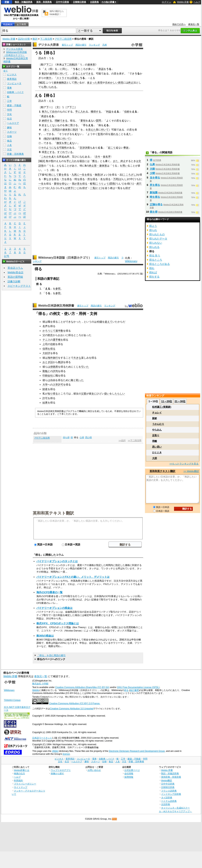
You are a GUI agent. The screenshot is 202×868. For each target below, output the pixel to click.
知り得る (53, 394)
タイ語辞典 (167, 798)
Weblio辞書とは (22, 770)
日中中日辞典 (62, 2)
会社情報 (129, 773)
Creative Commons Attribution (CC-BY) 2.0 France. (75, 703)
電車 (9, 88)
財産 (45, 389)
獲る (95, 161)
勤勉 (45, 371)
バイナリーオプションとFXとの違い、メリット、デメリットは (73, 577)
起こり (112, 148)
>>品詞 (122, 440)
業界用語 (12, 79)
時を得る (80, 179)
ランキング (94, 45)
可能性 (63, 148)
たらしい (120, 394)
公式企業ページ (132, 770)
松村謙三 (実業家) (162, 407)
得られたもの (157, 234)
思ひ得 (88, 437)
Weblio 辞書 (183, 2)
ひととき (157, 452)
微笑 (59, 143)
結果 (45, 403)
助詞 (75, 130)
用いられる (50, 87)
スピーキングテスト (19, 286)
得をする (154, 277)
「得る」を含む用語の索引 (51, 655)
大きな (77, 358)
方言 (9, 150)
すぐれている (65, 152)
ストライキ (63, 78)
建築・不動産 (14, 105)
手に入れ (80, 112)
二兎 (93, 188)
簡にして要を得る (59, 175)
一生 (41, 184)
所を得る (93, 179)
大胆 (155, 458)
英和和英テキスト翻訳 (53, 513)
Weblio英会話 (15, 272)
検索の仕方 (20, 773)
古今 (98, 157)
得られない (156, 243)
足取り (156, 435)
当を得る (155, 178)
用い (77, 83)
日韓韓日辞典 (79, 2)
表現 (100, 83)
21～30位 (180, 401)
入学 (55, 385)
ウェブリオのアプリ (61, 770)
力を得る (67, 179)
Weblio (36, 690)
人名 (9, 145)
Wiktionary (131, 261)
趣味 (9, 127)
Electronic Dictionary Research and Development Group (137, 751)
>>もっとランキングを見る (184, 464)
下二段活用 (46, 39)
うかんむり (158, 424)
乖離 (155, 441)
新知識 (154, 192)
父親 (84, 394)
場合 (82, 161)
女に (94, 394)
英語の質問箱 (15, 277)
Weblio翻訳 (167, 780)
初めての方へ (179, 24)
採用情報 (129, 777)
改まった (92, 83)
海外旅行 (53, 358)
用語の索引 (81, 45)
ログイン (166, 2)
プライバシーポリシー (25, 784)
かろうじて (49, 331)
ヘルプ (197, 2)
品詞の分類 (24, 39)
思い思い (157, 447)
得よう (153, 226)
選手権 (57, 340)
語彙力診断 (14, 281)
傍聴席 (54, 367)
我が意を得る (80, 184)
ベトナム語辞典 (169, 801)
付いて (64, 74)
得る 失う (155, 256)
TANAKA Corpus (12, 700)
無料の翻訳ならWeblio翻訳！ (57, 13)
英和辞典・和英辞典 (171, 777)
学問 (9, 110)
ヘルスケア (13, 123)
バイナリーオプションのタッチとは (57, 561)
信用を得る (49, 349)
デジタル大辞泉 (49, 45)
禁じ (67, 143)
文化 (9, 114)
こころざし (130, 175)
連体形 (91, 65)
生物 (9, 136)
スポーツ (12, 132)
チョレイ (157, 413)
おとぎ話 (48, 362)
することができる (83, 74)
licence (66, 754)
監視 (100, 134)
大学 (45, 385)
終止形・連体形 (98, 166)
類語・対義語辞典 (24, 2)
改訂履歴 (134, 690)
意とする (49, 152)
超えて (109, 322)
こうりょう (102, 184)
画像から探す (57, 773)
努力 (49, 78)
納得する (47, 121)
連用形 (53, 74)
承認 (101, 69)
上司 (45, 344)
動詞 (35, 39)
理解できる (61, 121)
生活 (9, 119)
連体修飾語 (60, 83)
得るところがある (160, 264)
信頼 (127, 112)
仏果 (152, 164)
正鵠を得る (156, 204)
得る (126, 690)
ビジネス (12, 75)
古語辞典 (94, 2)
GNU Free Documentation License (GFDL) (138, 687)
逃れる (114, 134)
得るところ (156, 260)
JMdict (55, 751)
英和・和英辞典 (44, 2)
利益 (109, 112)
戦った (80, 380)
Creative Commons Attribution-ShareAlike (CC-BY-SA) (82, 687)
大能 (152, 169)
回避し (76, 78)
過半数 (59, 331)
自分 (55, 112)
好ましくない (49, 125)
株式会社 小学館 (40, 684)
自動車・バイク (15, 92)
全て (6, 71)
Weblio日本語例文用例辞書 (56, 306)
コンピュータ (14, 83)
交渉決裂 (85, 148)
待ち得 (66, 437)
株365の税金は (45, 636)
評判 (55, 371)
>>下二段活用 (135, 440)
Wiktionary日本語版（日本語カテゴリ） (65, 258)
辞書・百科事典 (15, 154)
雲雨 (112, 184)
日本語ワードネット (42, 738)
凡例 (104, 45)
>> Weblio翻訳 (191, 471)
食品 (9, 141)
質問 (98, 121)
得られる (154, 247)
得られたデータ (158, 239)
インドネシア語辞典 (171, 794)
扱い (107, 394)
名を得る (105, 179)
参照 (58, 289)
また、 (117, 161)
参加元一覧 (194, 24)
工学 (9, 101)
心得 (82, 437)
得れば (153, 272)
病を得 (154, 212)
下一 (49, 107)
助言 (50, 335)
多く (47, 130)
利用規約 (18, 780)
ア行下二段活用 (63, 39)
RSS (115, 819)
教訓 (61, 362)
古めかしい (111, 83)
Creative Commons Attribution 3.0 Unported (72, 709)
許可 (61, 385)
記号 (7, 256)
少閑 (152, 173)
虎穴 (139, 184)
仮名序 (107, 157)
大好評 (46, 353)
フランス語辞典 (169, 791)
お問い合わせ (94, 770)
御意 (97, 175)
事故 (126, 148)
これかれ (46, 157)
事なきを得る (51, 179)
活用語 (56, 130)
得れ (152, 268)
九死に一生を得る (82, 175)
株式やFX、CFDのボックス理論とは (58, 623)
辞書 (7, 2)
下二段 (68, 65)
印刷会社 (48, 376)
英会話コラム (15, 268)
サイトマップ (21, 787)
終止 (131, 83)
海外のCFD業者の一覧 (49, 592)
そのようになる (50, 148)
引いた (85, 367)
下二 (49, 65)
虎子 (70, 188)
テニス (46, 340)
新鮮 (155, 418)
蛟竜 (93, 184)
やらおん (157, 430)
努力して (47, 112)
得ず (85, 188)
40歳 (99, 322)
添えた (92, 130)
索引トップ (67, 45)
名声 (45, 326)
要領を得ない (62, 184)
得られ (153, 230)
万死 (116, 179)
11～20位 (167, 401)
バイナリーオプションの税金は (54, 608)
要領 (83, 121)
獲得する (96, 112)
